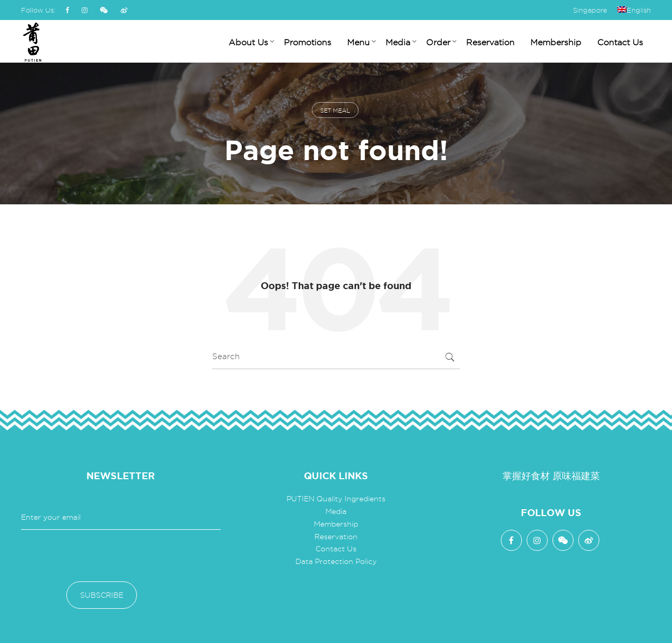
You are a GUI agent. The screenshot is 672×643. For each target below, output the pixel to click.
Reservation (336, 537)
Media (336, 511)
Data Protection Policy (336, 561)
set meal (335, 111)
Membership (336, 524)
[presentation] (101, 556)
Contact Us (336, 549)
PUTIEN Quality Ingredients (336, 499)
